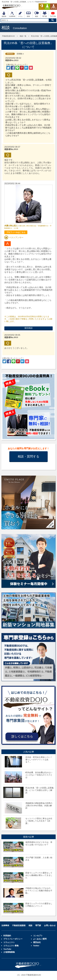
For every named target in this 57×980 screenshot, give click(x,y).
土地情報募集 (9, 952)
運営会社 (37, 942)
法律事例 (5, 925)
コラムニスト (9, 942)
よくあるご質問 (40, 939)
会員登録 (47, 6)
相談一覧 (23, 36)
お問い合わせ (50, 925)
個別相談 (29, 328)
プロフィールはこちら (16, 232)
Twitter (36, 946)
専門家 (38, 925)
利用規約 (7, 936)
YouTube (7, 949)
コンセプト (38, 936)
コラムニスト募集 (11, 946)
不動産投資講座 (19, 925)
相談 (30, 925)
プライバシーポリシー (13, 939)
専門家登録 (54, 6)
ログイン (42, 6)
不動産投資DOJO (8, 36)
